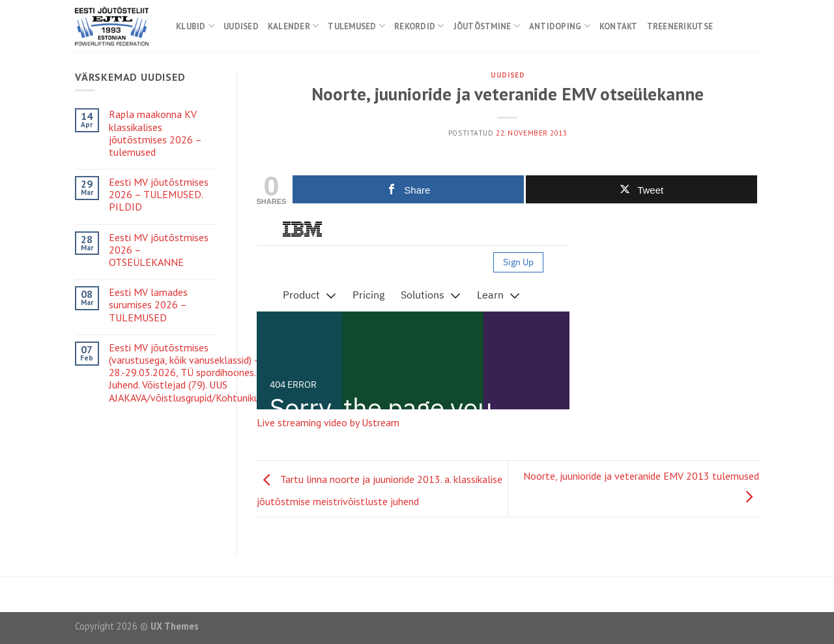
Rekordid (419, 26)
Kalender (294, 26)
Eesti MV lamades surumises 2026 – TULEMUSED (148, 305)
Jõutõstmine (487, 26)
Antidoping (560, 26)
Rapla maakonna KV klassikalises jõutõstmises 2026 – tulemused (155, 133)
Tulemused (356, 26)
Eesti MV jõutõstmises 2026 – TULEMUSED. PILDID (159, 195)
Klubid (195, 26)
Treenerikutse (680, 26)
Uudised (241, 26)
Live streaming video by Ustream (328, 422)
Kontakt (619, 26)
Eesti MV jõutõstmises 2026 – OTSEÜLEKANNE (159, 250)
